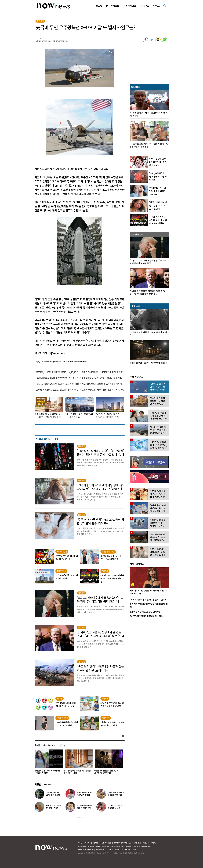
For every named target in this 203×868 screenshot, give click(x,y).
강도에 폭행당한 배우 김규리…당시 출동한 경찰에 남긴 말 (107, 772)
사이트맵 (154, 843)
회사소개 (88, 843)
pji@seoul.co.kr (57, 353)
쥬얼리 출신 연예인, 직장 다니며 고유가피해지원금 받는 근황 (116, 795)
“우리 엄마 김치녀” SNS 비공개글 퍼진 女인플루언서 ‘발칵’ (77, 772)
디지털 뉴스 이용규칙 (142, 843)
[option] (48, 763)
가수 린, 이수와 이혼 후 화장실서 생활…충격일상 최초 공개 (115, 808)
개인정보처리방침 (106, 843)
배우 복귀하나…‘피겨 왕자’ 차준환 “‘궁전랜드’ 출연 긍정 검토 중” (85, 808)
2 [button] (79, 817)
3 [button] (81, 817)
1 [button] (78, 817)
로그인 (80, 843)
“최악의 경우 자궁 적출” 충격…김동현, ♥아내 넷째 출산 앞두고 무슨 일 (47, 772)
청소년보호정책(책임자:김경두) (123, 843)
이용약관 (95, 843)
